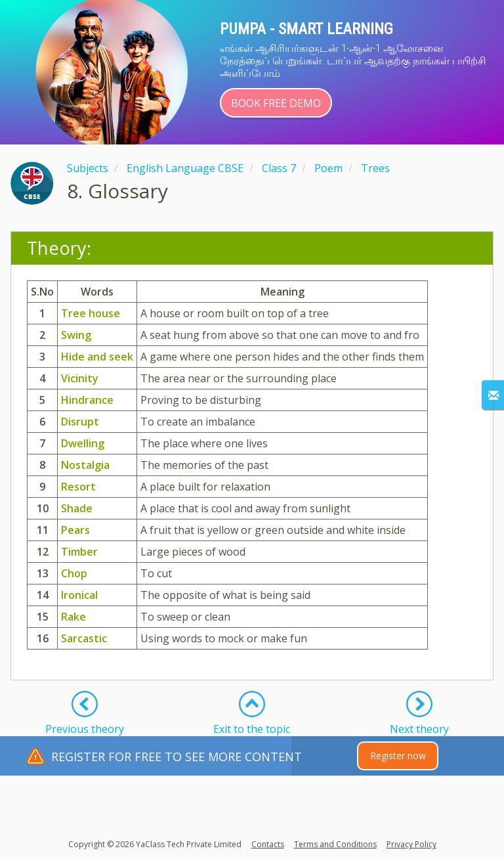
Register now (398, 756)
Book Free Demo (276, 103)
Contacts (268, 844)
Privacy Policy (411, 844)
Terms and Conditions (335, 844)
